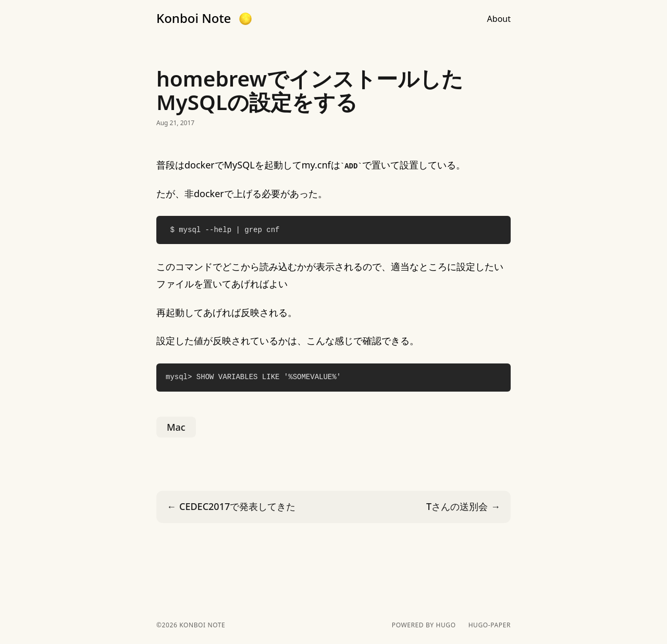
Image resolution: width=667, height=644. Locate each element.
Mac (176, 427)
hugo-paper (490, 625)
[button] (245, 19)
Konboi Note (194, 18)
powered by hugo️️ (424, 625)
